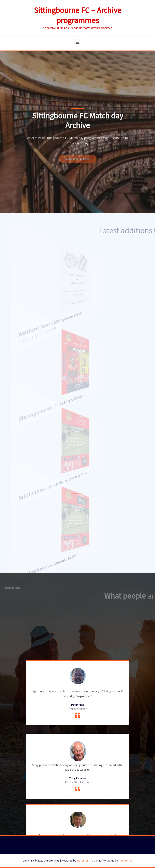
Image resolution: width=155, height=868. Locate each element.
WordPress (83, 861)
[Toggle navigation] (77, 44)
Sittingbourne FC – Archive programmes (78, 15)
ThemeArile (125, 861)
